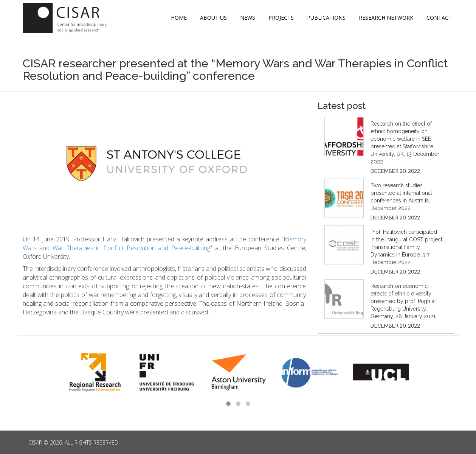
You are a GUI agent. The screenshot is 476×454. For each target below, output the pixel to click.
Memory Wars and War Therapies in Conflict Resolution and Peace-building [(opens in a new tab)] (164, 243)
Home (179, 18)
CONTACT (439, 18)
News (248, 18)
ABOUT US (213, 18)
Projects (281, 18)
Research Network (386, 18)
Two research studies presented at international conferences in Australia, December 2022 (401, 197)
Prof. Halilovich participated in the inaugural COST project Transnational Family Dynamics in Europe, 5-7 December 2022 (406, 247)
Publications (326, 18)
